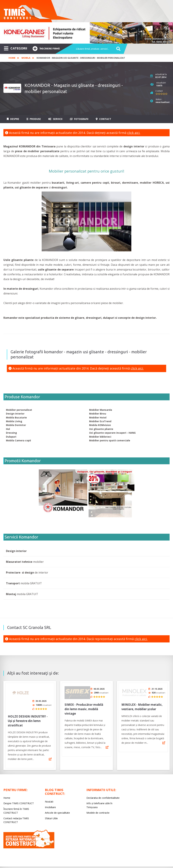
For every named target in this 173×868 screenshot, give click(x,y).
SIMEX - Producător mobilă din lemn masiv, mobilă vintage (84, 708)
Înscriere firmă (46, 48)
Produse (34, 119)
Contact (103, 119)
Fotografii (79, 119)
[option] (86, 33)
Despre (13, 119)
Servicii (55, 119)
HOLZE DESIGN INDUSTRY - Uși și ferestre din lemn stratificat (28, 708)
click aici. (134, 133)
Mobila (26, 58)
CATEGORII (15, 48)
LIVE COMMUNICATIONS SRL (113, 862)
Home (12, 58)
